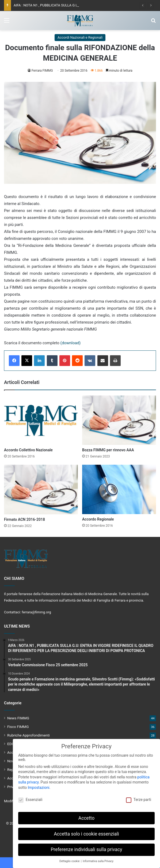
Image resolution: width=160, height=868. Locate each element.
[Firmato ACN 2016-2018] (41, 489)
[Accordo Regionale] (119, 489)
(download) (71, 343)
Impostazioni (39, 785)
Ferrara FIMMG (42, 71)
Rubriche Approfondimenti (28, 735)
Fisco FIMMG (18, 727)
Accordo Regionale (98, 519)
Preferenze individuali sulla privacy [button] (86, 848)
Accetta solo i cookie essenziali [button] (86, 832)
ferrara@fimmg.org (36, 612)
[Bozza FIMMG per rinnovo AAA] (119, 420)
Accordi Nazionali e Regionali (80, 37)
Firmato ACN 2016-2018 (24, 519)
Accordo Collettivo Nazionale (28, 450)
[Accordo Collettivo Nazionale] (41, 420)
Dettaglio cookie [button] (70, 859)
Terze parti (139, 797)
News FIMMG (18, 718)
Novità (12, 761)
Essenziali (30, 797)
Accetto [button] (86, 816)
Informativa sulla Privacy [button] (98, 859)
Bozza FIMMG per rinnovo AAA (108, 450)
